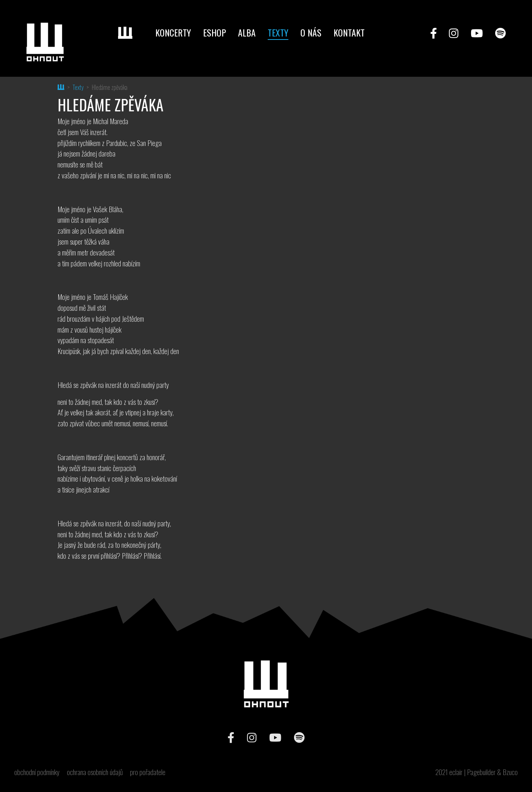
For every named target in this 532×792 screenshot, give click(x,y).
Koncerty (173, 32)
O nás (311, 32)
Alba (247, 32)
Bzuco (510, 772)
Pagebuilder (481, 772)
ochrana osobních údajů (95, 772)
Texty (278, 32)
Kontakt (349, 32)
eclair (456, 772)
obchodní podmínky (37, 772)
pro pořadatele (148, 772)
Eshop (214, 32)
